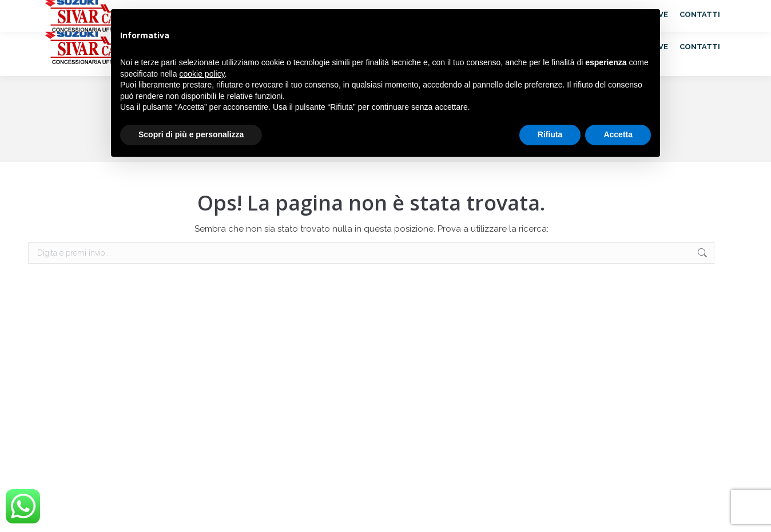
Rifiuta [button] (550, 134)
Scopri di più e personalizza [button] (191, 134)
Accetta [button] (618, 134)
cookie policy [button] (202, 74)
